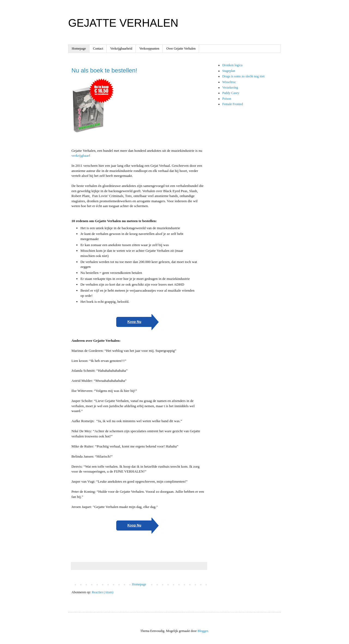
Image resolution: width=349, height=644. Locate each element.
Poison (227, 99)
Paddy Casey (231, 93)
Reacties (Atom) (103, 592)
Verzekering (230, 87)
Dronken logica (232, 65)
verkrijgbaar (80, 155)
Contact (98, 49)
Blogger (203, 631)
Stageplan (229, 71)
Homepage (79, 49)
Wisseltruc (229, 82)
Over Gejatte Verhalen (181, 49)
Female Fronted (233, 104)
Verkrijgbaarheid (121, 49)
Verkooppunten (149, 49)
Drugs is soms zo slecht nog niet (243, 76)
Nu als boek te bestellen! (104, 70)
